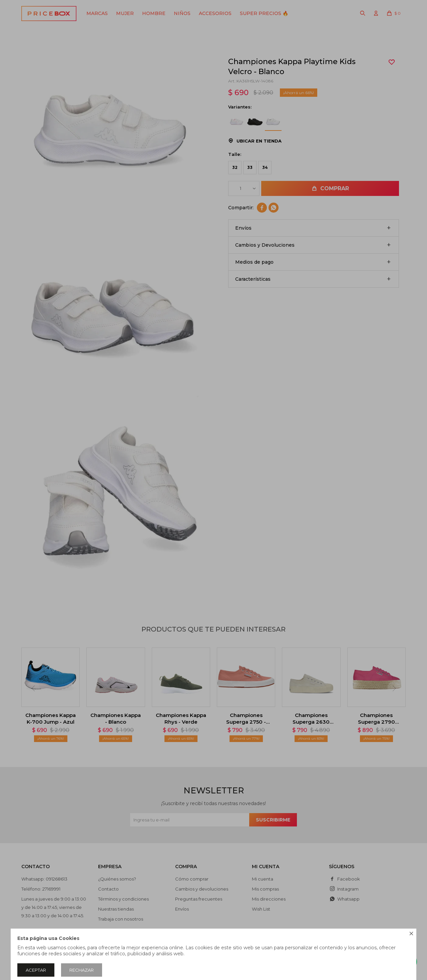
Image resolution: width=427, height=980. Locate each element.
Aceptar (36, 970)
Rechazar (82, 970)
